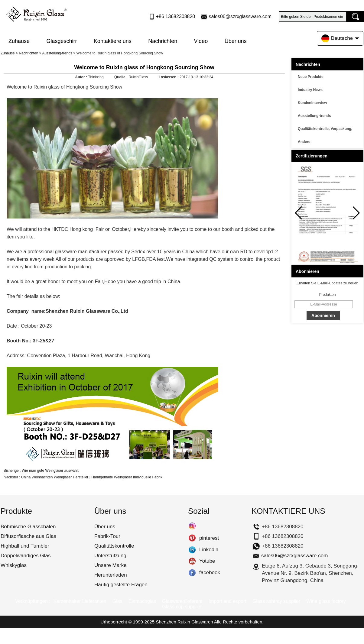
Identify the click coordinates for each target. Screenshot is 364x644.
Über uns (236, 41)
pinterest (192, 538)
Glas (117, 601)
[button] (356, 213)
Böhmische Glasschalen (28, 527)
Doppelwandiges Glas (26, 556)
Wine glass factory (326, 601)
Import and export (227, 601)
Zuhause (19, 41)
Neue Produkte (311, 77)
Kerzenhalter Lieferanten (80, 601)
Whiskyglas (14, 565)
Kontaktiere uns (113, 41)
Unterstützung (110, 556)
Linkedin (192, 550)
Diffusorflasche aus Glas (28, 536)
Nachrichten (163, 41)
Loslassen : (169, 77)
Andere (304, 142)
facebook (192, 573)
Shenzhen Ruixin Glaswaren (184, 622)
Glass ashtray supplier (276, 601)
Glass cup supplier (182, 607)
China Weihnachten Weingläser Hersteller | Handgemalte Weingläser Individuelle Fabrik (92, 477)
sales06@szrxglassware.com (240, 16)
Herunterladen (111, 575)
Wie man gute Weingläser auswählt (50, 471)
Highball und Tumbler (25, 546)
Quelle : (121, 77)
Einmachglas (142, 601)
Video (201, 41)
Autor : (82, 77)
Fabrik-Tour (107, 536)
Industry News (310, 90)
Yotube (192, 561)
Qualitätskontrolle (114, 546)
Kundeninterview (312, 103)
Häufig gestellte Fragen (121, 585)
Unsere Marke (110, 565)
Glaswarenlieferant (182, 601)
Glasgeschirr (62, 41)
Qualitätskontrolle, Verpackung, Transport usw (325, 130)
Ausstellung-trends (57, 53)
